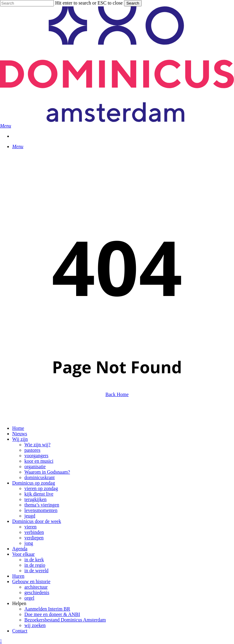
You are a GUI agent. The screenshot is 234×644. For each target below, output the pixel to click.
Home (18, 428)
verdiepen (34, 538)
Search (133, 3)
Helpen (19, 603)
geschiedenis (37, 592)
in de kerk (34, 560)
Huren (18, 576)
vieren (30, 527)
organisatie (35, 466)
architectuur (36, 587)
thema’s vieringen (42, 505)
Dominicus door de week (37, 521)
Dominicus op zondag (34, 483)
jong (29, 543)
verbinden (34, 532)
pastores (32, 450)
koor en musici (39, 461)
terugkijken (35, 499)
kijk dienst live (39, 494)
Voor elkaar (23, 554)
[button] (5, 126)
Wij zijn (20, 439)
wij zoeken (35, 625)
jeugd (30, 516)
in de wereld (36, 571)
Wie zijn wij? (37, 445)
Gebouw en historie (31, 581)
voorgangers (36, 456)
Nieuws (20, 434)
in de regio (35, 565)
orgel (29, 598)
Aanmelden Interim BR (47, 609)
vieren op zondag (41, 488)
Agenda (20, 549)
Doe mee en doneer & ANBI (52, 614)
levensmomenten (41, 510)
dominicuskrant (40, 477)
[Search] (27, 3)
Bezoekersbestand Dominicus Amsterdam (65, 620)
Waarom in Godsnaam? (47, 472)
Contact (20, 631)
